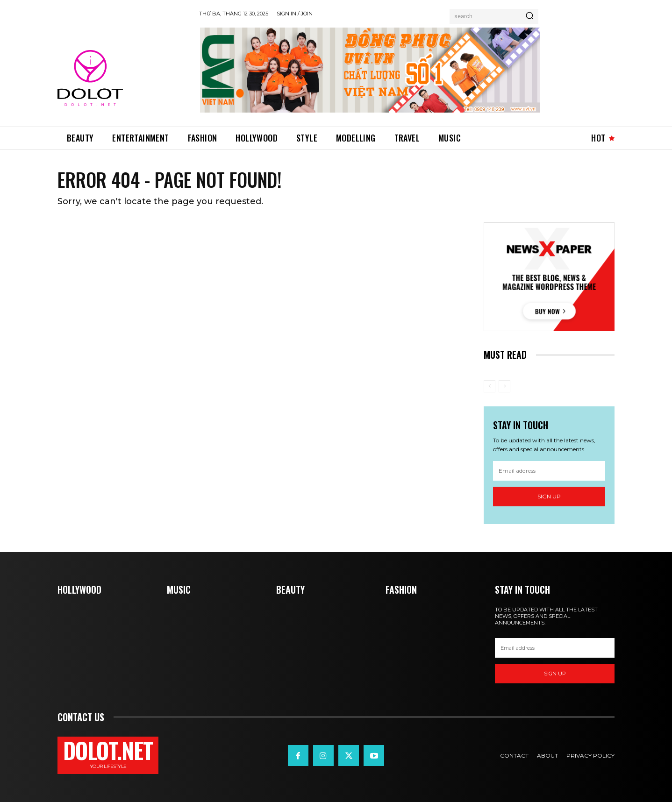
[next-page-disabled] (504, 386)
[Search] (529, 16)
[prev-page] (490, 386)
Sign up (549, 496)
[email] (549, 471)
